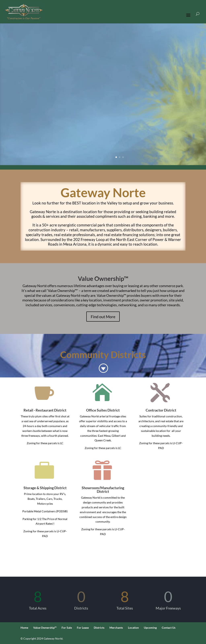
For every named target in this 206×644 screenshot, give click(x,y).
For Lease (83, 628)
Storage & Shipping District (45, 488)
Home (24, 628)
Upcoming (150, 628)
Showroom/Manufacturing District (103, 490)
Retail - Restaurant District (45, 410)
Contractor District (161, 410)
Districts (99, 628)
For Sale (67, 628)
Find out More (103, 317)
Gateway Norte (103, 192)
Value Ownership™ (45, 628)
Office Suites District (103, 410)
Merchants (116, 628)
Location (133, 628)
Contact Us (169, 628)
